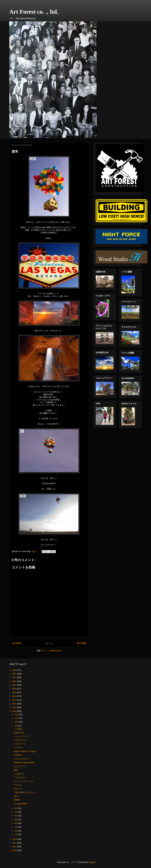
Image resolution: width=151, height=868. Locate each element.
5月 (16, 820)
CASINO (18, 755)
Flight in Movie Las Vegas (25, 751)
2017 (15, 700)
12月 (17, 714)
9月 (16, 726)
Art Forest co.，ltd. (34, 12)
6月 (16, 816)
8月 (16, 808)
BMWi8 (17, 800)
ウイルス (18, 785)
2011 (15, 847)
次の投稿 (16, 643)
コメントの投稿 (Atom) (51, 651)
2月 (16, 831)
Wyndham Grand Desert (24, 763)
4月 (16, 823)
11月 (17, 718)
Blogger (92, 862)
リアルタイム (20, 777)
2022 (15, 681)
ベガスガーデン (21, 740)
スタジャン (19, 789)
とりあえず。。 (21, 774)
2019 (15, 692)
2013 (15, 839)
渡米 (16, 770)
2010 (15, 850)
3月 (16, 827)
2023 (15, 677)
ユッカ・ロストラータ (23, 781)
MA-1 (16, 796)
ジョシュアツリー (22, 736)
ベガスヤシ (19, 747)
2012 (15, 843)
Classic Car (19, 733)
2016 (15, 704)
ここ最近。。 (20, 729)
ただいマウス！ (21, 766)
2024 (15, 674)
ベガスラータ (20, 744)
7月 (16, 812)
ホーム (49, 643)
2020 (15, 689)
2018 (15, 696)
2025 (15, 670)
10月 (17, 722)
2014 (15, 711)
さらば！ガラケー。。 (23, 759)
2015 (15, 707)
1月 (16, 834)
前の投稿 (82, 643)
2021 (15, 685)
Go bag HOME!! (21, 804)
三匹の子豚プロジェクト (24, 792)
